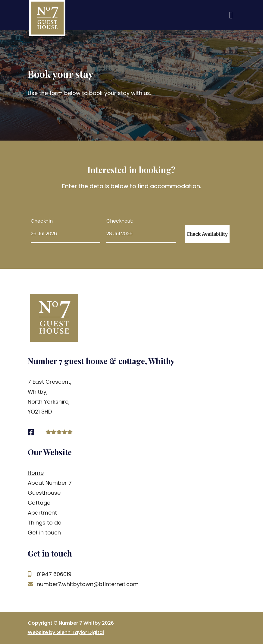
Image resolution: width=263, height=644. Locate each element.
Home (36, 473)
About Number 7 (50, 483)
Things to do (45, 523)
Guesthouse (44, 493)
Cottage (39, 503)
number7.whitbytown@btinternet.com (83, 584)
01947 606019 (50, 574)
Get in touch (44, 533)
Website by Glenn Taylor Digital (66, 632)
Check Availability (207, 234)
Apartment (42, 513)
